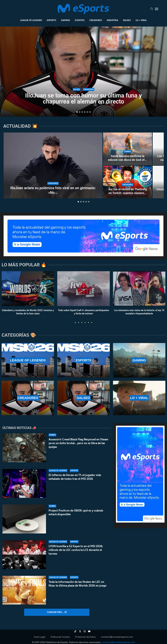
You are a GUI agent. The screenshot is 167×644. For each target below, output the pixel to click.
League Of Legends (31, 20)
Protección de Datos (85, 637)
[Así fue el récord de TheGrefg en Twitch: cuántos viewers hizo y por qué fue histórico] (128, 182)
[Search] (152, 9)
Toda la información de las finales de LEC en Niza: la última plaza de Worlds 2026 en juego (78, 589)
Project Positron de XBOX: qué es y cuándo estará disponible (76, 512)
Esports (51, 20)
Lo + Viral (141, 20)
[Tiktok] (75, 631)
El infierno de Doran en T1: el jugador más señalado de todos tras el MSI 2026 (75, 477)
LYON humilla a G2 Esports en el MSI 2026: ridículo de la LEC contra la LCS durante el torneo (76, 551)
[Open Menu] (157, 9)
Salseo (127, 20)
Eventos (80, 20)
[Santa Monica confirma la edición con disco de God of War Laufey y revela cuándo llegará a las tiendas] (128, 149)
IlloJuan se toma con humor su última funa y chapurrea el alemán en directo (83, 99)
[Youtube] (89, 631)
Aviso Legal (40, 637)
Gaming (65, 20)
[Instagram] (85, 631)
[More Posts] (57, 612)
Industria (112, 20)
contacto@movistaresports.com (117, 637)
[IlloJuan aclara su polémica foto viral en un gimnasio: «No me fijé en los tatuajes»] (53, 165)
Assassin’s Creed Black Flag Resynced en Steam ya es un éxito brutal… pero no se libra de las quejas (78, 443)
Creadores (96, 20)
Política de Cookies (60, 637)
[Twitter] (80, 631)
